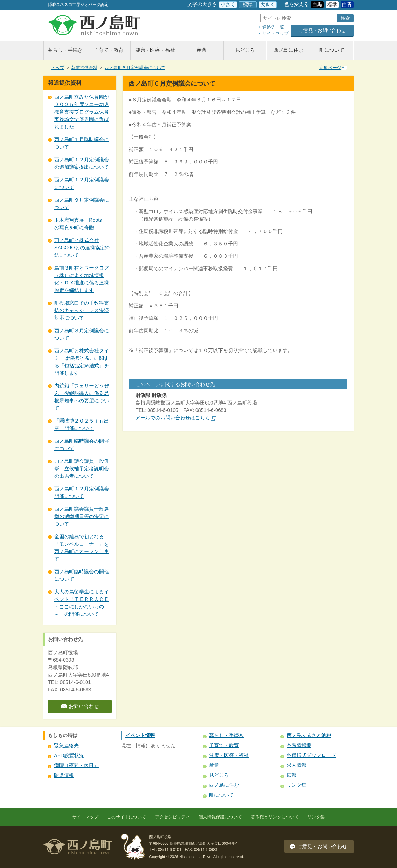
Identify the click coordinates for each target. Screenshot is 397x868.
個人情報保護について (220, 817)
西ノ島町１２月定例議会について (82, 183)
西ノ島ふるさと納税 (309, 735)
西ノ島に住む (288, 50)
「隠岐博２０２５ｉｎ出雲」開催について (82, 425)
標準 (248, 4)
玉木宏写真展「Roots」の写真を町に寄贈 (81, 224)
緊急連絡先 (66, 746)
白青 (347, 4)
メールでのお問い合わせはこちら (176, 418)
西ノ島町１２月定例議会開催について (82, 492)
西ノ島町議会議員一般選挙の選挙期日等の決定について (82, 516)
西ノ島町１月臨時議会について (82, 143)
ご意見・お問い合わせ (322, 30)
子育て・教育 (109, 50)
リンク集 (297, 785)
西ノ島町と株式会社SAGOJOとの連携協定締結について (82, 248)
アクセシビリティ (172, 817)
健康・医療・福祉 (155, 50)
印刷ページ (333, 68)
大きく (268, 4)
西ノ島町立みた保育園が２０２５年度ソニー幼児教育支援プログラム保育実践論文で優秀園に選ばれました (82, 112)
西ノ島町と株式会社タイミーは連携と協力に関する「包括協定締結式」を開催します (82, 362)
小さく (228, 4)
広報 (292, 775)
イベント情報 (140, 735)
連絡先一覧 (273, 27)
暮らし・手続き (65, 50)
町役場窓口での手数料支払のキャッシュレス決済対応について (82, 310)
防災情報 (64, 775)
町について (332, 50)
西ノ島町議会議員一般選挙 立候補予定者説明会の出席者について (82, 469)
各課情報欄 (299, 745)
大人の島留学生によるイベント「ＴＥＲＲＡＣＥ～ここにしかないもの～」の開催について (82, 603)
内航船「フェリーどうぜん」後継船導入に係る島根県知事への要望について (82, 397)
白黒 (317, 4)
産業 (202, 50)
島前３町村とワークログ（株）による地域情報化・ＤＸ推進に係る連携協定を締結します (82, 279)
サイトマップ (275, 33)
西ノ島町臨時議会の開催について (82, 445)
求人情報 (297, 765)
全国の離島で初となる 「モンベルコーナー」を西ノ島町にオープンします (82, 548)
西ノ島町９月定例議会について (82, 204)
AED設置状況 (69, 756)
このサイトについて (127, 817)
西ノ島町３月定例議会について (82, 334)
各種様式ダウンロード (311, 755)
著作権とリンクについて (275, 817)
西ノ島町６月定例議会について (135, 68)
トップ (58, 68)
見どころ (245, 50)
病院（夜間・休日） (76, 765)
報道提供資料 (84, 68)
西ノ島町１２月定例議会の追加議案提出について (82, 163)
